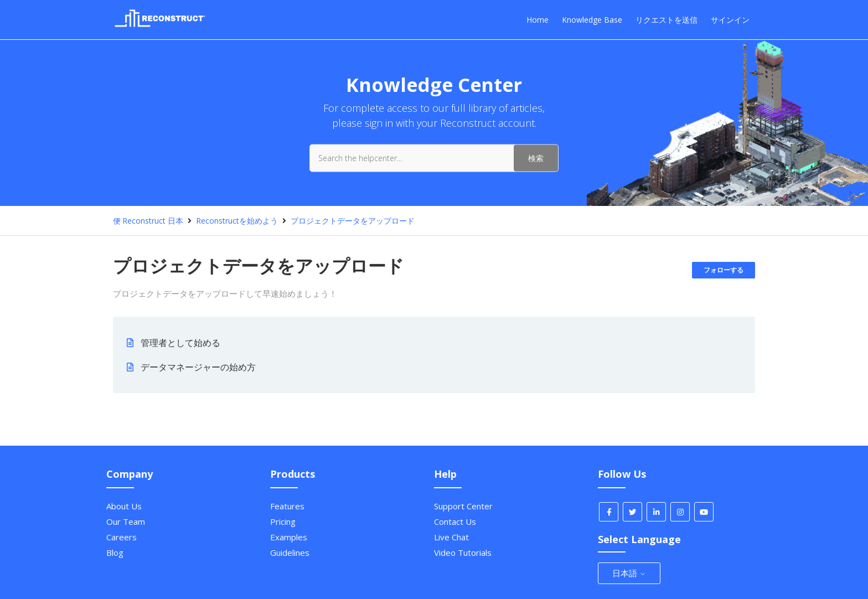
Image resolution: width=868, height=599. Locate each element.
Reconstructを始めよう (237, 221)
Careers (122, 537)
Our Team (126, 521)
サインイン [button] (730, 20)
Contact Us (455, 521)
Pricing (283, 521)
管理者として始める (180, 343)
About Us (124, 506)
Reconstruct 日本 (153, 221)
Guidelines (290, 552)
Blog (115, 552)
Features (287, 506)
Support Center (463, 506)
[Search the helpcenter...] (434, 158)
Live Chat (451, 537)
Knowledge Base (592, 20)
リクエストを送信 (666, 20)
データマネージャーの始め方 (198, 367)
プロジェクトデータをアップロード (353, 221)
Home (538, 20)
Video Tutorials (463, 552)
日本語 (629, 573)
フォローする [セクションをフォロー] (724, 270)
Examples (289, 537)
